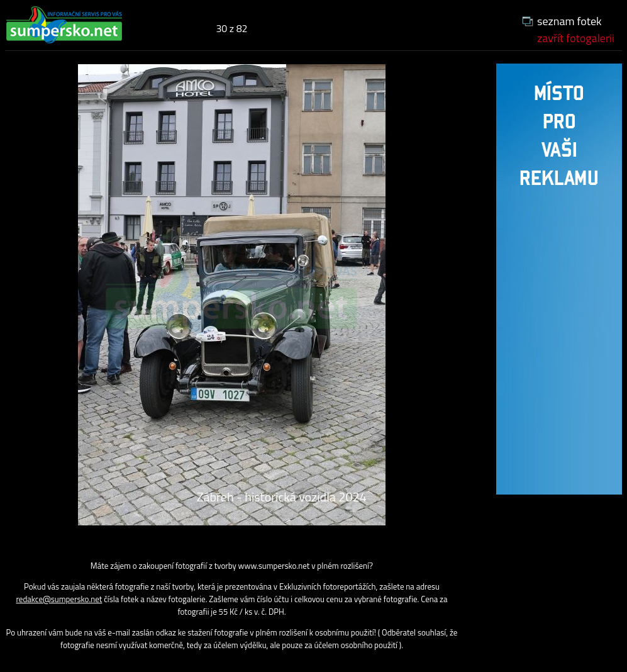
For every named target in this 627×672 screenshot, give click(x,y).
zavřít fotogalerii (576, 38)
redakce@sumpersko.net (59, 599)
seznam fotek (569, 21)
